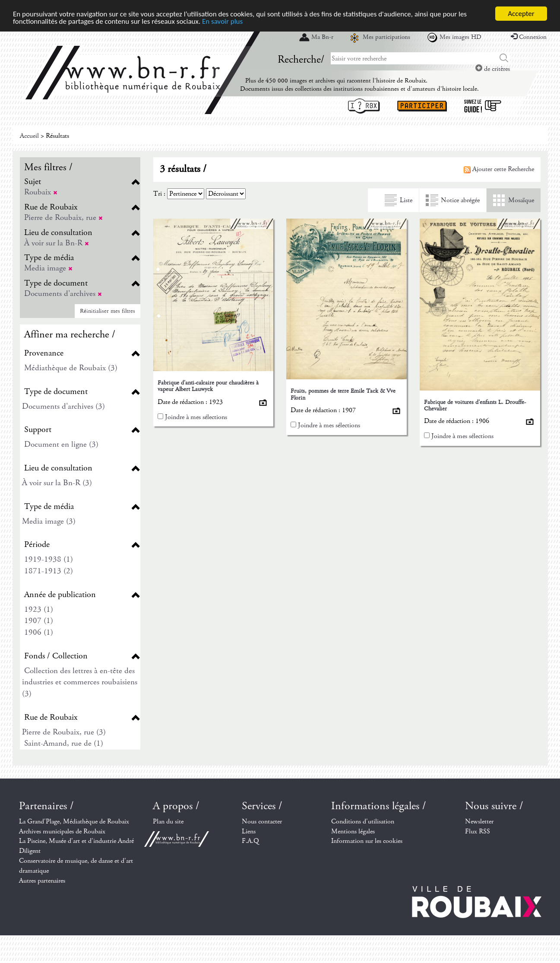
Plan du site (168, 822)
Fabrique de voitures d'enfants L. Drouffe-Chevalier (475, 405)
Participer (422, 106)
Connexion (529, 37)
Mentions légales (353, 831)
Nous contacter (262, 822)
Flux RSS (478, 831)
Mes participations (386, 37)
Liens (249, 831)
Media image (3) (49, 521)
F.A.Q (250, 841)
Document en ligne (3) (61, 444)
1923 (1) (39, 609)
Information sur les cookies (367, 841)
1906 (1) (39, 632)
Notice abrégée (460, 200)
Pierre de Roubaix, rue (63, 218)
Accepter (521, 14)
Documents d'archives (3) (63, 406)
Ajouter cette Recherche (499, 169)
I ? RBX (364, 106)
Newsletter (479, 822)
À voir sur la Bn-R (57, 243)
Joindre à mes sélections (196, 417)
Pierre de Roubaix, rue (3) (64, 732)
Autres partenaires (42, 881)
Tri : (159, 194)
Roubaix (41, 192)
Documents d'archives (63, 294)
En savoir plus (222, 21)
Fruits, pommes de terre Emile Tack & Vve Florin (343, 394)
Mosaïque (521, 200)
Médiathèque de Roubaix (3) (71, 368)
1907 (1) (39, 621)
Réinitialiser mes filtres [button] (108, 311)
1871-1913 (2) (49, 571)
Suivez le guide (483, 106)
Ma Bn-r (322, 37)
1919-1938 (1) (49, 559)
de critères (493, 69)
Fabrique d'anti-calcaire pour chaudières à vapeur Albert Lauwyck (208, 386)
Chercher (504, 58)
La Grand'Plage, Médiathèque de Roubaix (74, 822)
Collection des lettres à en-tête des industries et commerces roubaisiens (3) (80, 682)
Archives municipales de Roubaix (62, 831)
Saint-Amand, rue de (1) (64, 743)
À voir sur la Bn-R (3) (57, 483)
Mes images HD (460, 37)
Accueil (29, 136)
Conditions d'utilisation (363, 822)
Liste (406, 200)
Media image (48, 268)
